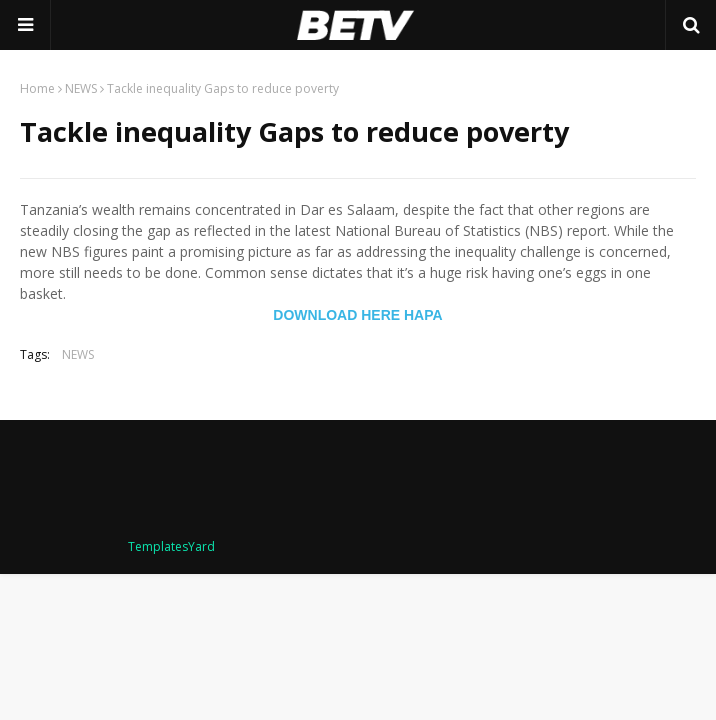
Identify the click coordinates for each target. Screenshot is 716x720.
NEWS (81, 88)
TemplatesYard (171, 546)
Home (37, 88)
